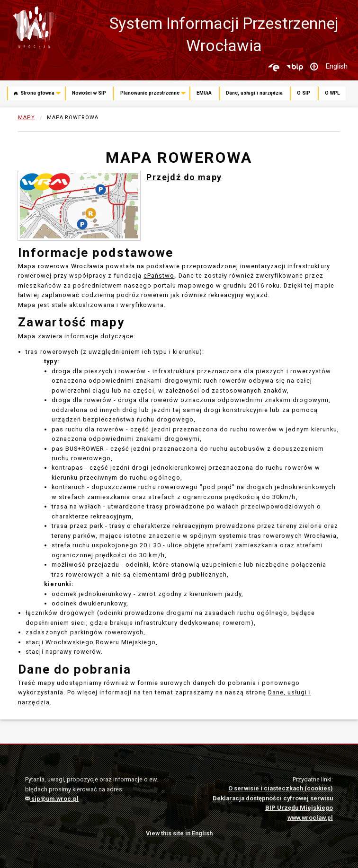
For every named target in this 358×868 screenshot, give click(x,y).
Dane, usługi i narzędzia (254, 93)
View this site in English (179, 833)
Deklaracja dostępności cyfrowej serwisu (273, 798)
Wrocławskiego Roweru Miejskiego (101, 642)
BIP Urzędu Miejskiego (299, 808)
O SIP (304, 93)
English (336, 66)
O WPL (332, 93)
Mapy (27, 118)
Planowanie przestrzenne (150, 93)
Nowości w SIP (89, 93)
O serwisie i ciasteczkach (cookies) (281, 788)
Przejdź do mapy (184, 177)
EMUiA (204, 93)
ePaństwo (159, 276)
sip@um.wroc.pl (52, 799)
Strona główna (34, 93)
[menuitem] (36, 94)
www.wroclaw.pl (310, 818)
